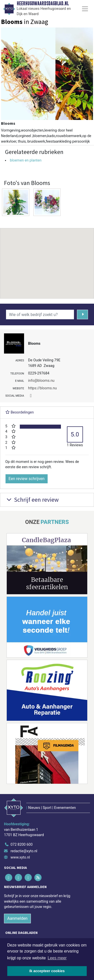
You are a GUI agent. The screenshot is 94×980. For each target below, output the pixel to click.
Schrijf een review (32, 500)
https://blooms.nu (42, 388)
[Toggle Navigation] (85, 9)
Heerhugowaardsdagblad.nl (43, 4)
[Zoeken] (83, 314)
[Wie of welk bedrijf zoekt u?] (40, 314)
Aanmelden (17, 918)
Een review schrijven (27, 479)
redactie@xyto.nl (24, 851)
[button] (47, 259)
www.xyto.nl (20, 857)
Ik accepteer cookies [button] (47, 971)
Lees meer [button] (57, 958)
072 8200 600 (22, 845)
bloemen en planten (26, 160)
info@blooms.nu (41, 381)
